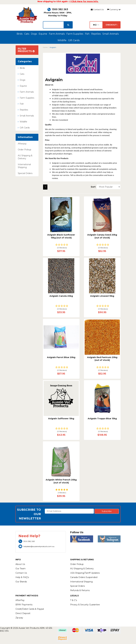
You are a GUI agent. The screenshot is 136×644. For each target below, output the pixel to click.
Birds (20, 34)
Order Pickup (25, 150)
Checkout (112, 25)
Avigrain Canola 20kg (61, 296)
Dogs (34, 34)
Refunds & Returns (80, 590)
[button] (61, 246)
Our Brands (21, 582)
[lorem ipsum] (53, 25)
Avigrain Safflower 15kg (61, 419)
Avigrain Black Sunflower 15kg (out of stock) (61, 236)
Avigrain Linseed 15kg (102, 296)
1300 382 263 (58, 9)
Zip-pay (19, 618)
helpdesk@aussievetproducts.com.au (36, 546)
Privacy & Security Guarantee (85, 605)
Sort (93, 187)
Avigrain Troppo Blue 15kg (102, 419)
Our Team (21, 569)
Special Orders (25, 173)
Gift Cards (74, 40)
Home (45, 47)
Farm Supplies (75, 34)
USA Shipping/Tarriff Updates (85, 573)
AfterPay (20, 600)
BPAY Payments (24, 605)
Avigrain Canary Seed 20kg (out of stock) (102, 236)
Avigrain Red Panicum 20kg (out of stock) (102, 359)
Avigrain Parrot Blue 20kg (61, 357)
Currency (114, 9)
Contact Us (97, 9)
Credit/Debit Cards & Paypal (30, 609)
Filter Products (26, 50)
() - (96, 25)
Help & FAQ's (22, 577)
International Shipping (24, 166)
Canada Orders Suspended (84, 577)
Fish (87, 34)
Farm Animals (57, 34)
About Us (20, 564)
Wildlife (62, 40)
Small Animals (111, 34)
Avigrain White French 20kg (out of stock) (61, 481)
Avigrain (53, 47)
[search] (68, 25)
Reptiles (96, 34)
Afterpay (22, 144)
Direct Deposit (23, 613)
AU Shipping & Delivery (25, 157)
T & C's (74, 600)
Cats (27, 34)
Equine (43, 34)
